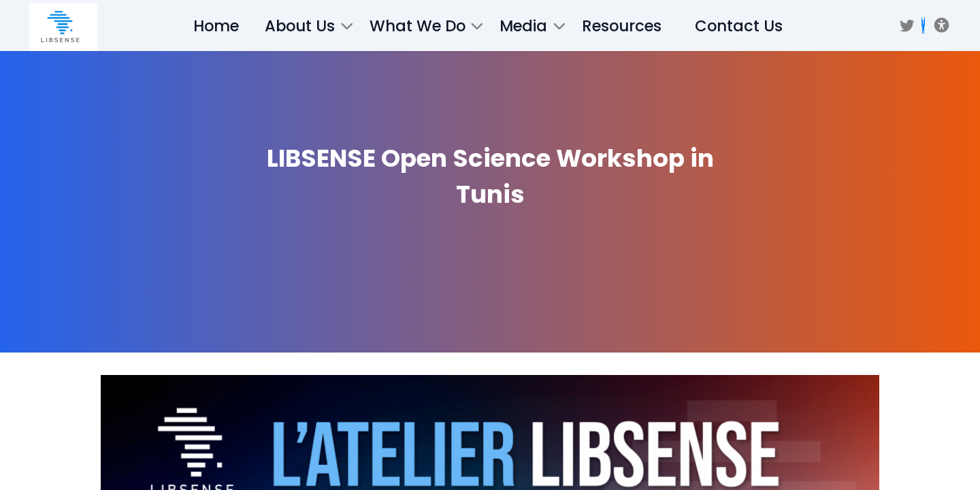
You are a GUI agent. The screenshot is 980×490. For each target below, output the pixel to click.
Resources (622, 26)
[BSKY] (923, 26)
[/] (63, 27)
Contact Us (739, 26)
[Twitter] (907, 26)
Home (216, 26)
